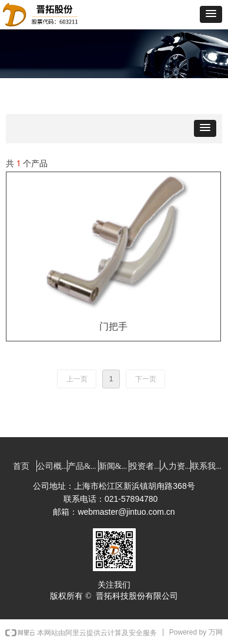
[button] (211, 14)
